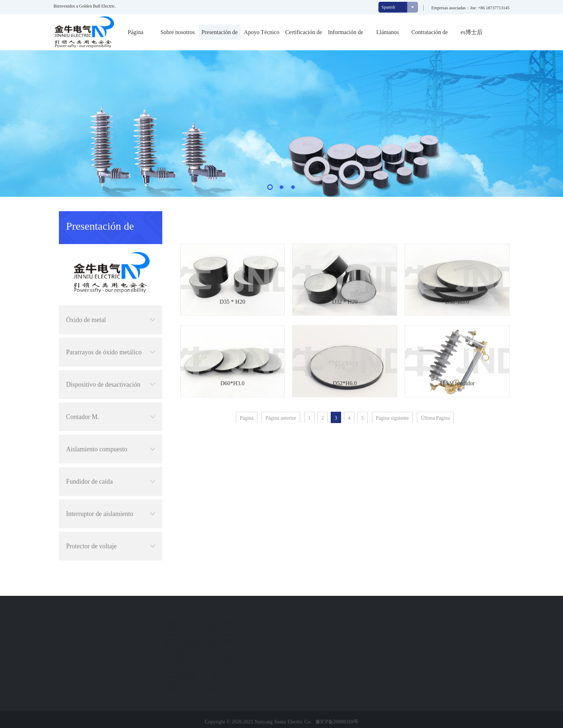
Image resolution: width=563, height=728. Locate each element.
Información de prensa (345, 34)
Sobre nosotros (178, 32)
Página (136, 32)
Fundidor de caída (111, 455)
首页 (470, 217)
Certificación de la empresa (304, 34)
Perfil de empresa (47, 627)
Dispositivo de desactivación (111, 358)
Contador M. (111, 390)
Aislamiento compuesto (111, 422)
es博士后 (472, 32)
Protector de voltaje (111, 519)
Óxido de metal (111, 293)
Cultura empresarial (49, 640)
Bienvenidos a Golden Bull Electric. (85, 6)
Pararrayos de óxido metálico (111, 325)
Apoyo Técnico (262, 32)
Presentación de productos (220, 34)
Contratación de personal (430, 34)
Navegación (176, 614)
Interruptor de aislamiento (111, 487)
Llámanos (388, 32)
